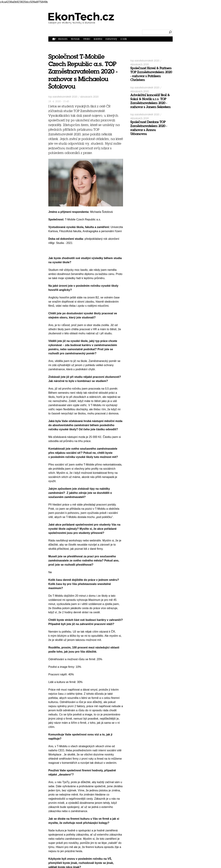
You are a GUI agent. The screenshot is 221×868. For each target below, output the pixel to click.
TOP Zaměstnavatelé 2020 (63, 97)
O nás (124, 39)
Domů (54, 39)
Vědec (87, 39)
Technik (75, 39)
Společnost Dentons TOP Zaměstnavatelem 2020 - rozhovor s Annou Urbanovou (149, 128)
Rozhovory (111, 39)
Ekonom (63, 39)
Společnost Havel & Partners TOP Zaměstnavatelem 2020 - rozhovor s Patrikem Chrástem (151, 74)
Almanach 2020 (89, 97)
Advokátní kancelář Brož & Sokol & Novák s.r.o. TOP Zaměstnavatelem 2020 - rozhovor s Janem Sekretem (150, 101)
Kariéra (98, 39)
